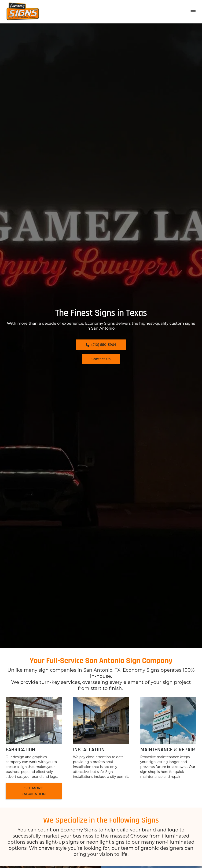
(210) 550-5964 (101, 345)
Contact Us (101, 359)
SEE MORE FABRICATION (34, 791)
